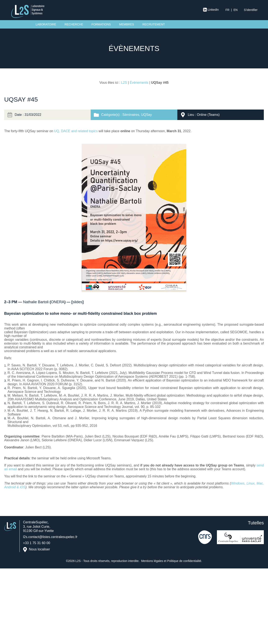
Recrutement (154, 24)
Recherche (74, 24)
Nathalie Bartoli (36, 302)
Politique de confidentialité (184, 561)
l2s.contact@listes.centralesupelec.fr (50, 537)
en (235, 10)
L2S (124, 83)
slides (77, 302)
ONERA (58, 302)
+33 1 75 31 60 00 (37, 543)
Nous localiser (39, 549)
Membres (127, 24)
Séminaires (131, 115)
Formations (101, 24)
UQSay (147, 115)
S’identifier (251, 10)
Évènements (139, 83)
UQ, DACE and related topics (76, 131)
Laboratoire (46, 24)
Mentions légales (152, 561)
